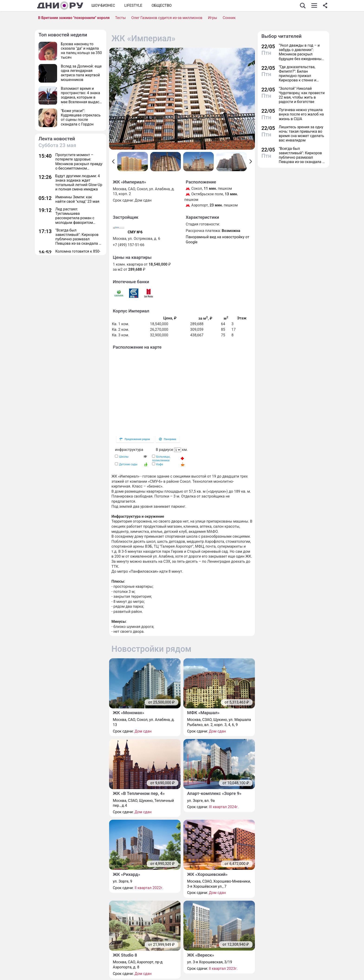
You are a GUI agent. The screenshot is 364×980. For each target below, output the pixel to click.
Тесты (120, 18)
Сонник (229, 18)
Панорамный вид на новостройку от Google (218, 239)
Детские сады (128, 464)
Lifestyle (133, 5)
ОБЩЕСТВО (162, 5)
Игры (213, 18)
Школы (124, 457)
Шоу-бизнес (103, 5)
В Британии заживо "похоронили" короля (74, 18)
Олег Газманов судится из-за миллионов (167, 18)
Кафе (160, 464)
